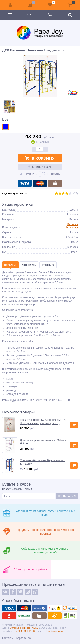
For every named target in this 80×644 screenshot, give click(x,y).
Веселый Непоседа (72, 226)
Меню (30, 15)
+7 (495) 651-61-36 (25, 631)
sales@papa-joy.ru (54, 631)
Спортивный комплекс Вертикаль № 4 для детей (43, 462)
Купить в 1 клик (40, 167)
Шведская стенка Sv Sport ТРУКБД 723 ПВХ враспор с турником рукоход (43, 422)
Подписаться (67, 496)
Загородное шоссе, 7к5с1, (24, 628)
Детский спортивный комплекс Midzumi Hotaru (43, 442)
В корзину (40, 158)
